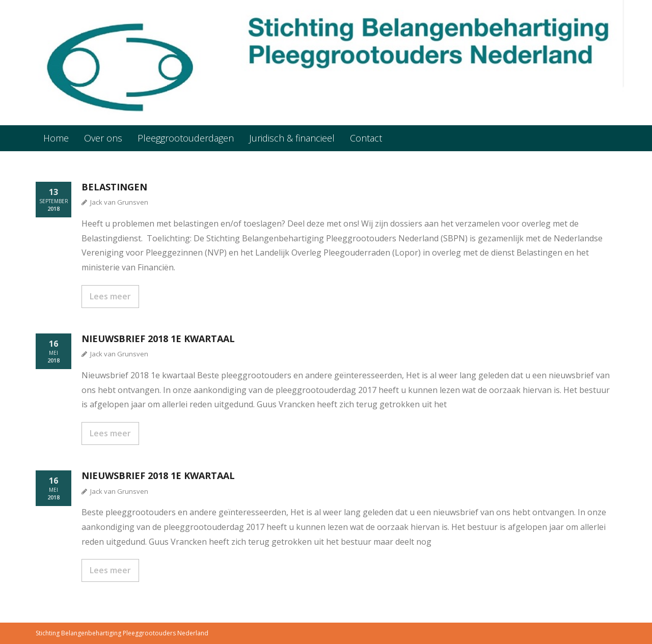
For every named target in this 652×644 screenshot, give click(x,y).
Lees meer (110, 296)
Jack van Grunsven (119, 202)
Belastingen (114, 187)
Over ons (103, 138)
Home (56, 138)
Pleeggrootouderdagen (186, 138)
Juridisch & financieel (292, 138)
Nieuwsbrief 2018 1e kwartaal (158, 339)
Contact (366, 138)
